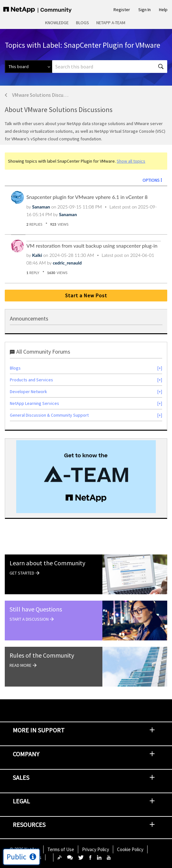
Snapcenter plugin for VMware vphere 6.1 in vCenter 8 (87, 197)
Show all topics (131, 161)
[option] (86, 477)
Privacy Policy (96, 849)
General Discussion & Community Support (49, 415)
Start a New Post (86, 295)
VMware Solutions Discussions (40, 95)
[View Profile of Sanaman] (41, 207)
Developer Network (28, 392)
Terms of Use (61, 849)
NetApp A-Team (111, 23)
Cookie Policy (130, 849)
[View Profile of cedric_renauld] (67, 263)
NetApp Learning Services (34, 403)
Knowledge (57, 23)
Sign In (144, 10)
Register (122, 10)
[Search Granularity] (28, 67)
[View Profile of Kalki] (37, 255)
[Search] (110, 67)
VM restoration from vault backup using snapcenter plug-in (92, 246)
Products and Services (31, 380)
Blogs (83, 23)
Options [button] (151, 180)
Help (163, 10)
